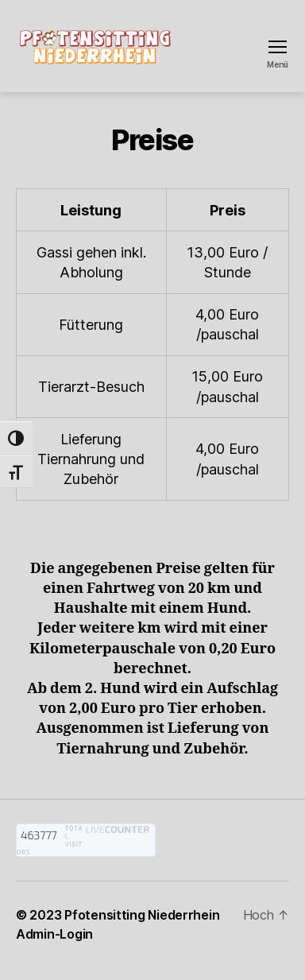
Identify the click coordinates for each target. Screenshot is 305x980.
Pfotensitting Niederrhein (142, 915)
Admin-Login (54, 934)
